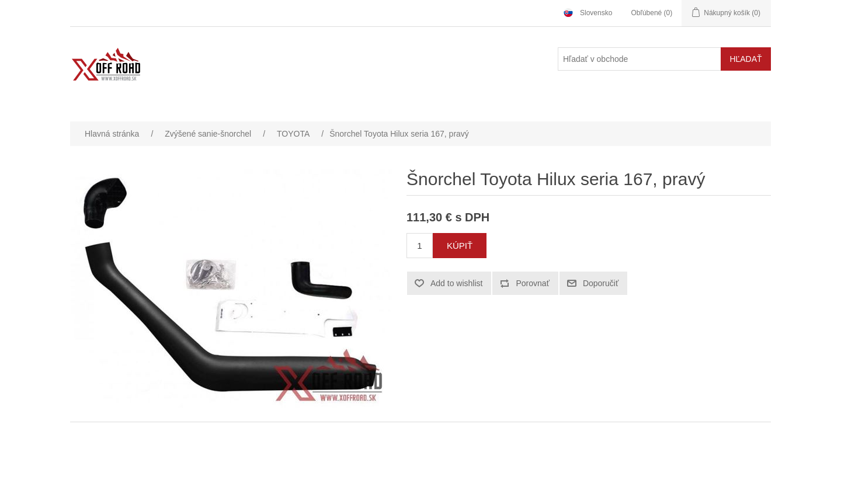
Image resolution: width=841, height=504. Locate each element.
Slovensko (596, 13)
